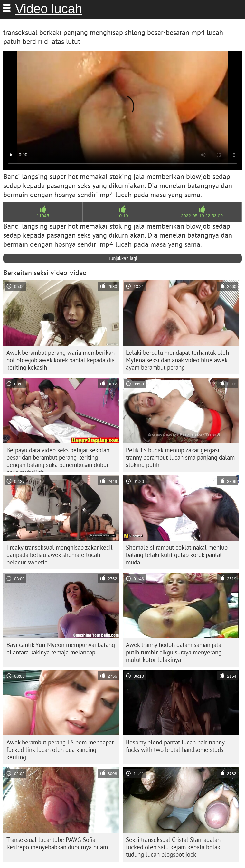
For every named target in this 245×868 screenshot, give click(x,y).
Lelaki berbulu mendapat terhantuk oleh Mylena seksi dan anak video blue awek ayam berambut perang (177, 360)
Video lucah (49, 9)
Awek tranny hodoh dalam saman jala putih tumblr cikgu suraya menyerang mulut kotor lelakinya (174, 652)
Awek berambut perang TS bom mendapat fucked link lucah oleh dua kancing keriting (60, 750)
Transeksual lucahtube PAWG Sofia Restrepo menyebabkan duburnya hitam (57, 843)
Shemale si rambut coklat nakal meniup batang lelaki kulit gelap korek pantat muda (177, 555)
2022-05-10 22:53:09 (202, 216)
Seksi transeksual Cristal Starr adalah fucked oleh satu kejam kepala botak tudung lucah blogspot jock (173, 847)
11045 (43, 216)
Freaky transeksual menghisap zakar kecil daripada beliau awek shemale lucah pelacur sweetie (60, 555)
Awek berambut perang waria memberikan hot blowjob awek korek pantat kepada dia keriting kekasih (61, 360)
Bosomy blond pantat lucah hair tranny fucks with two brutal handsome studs (175, 746)
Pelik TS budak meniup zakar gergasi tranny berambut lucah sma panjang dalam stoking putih (180, 457)
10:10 (122, 216)
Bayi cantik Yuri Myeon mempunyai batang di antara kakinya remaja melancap (61, 649)
